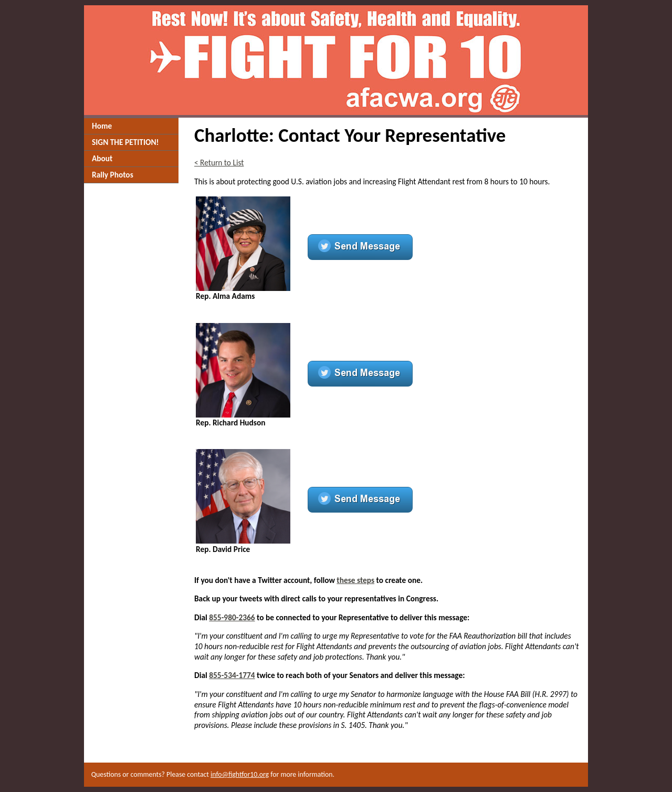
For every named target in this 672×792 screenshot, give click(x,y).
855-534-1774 (232, 675)
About (102, 158)
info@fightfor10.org (240, 774)
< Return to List (219, 163)
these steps (355, 580)
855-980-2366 (232, 617)
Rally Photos (113, 175)
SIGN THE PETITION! (125, 142)
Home (102, 126)
